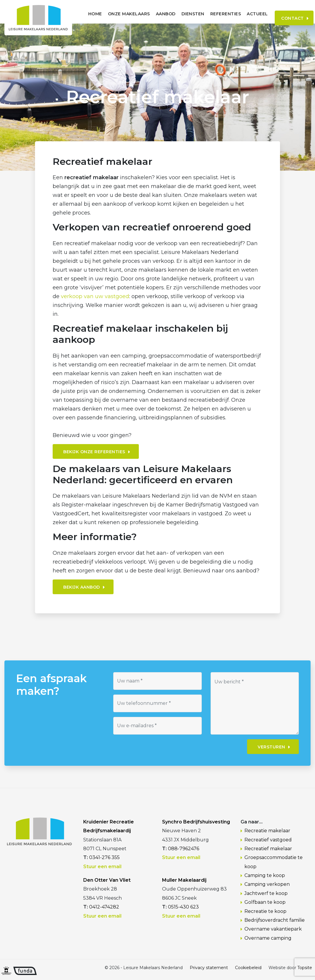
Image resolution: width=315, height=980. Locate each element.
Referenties (215, 14)
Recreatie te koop (265, 911)
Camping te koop (265, 875)
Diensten (182, 14)
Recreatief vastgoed (268, 840)
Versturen (271, 747)
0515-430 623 (183, 907)
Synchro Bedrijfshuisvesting (196, 822)
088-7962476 (184, 849)
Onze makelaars (118, 14)
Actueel (247, 14)
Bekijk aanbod (82, 587)
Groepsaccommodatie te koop (274, 862)
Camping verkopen (267, 884)
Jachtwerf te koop (266, 893)
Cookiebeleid (248, 968)
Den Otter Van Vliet (107, 880)
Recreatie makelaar (267, 831)
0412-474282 (104, 907)
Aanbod (155, 14)
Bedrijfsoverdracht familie (275, 920)
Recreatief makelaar (268, 849)
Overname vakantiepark (273, 929)
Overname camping (268, 938)
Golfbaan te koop (265, 902)
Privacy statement (209, 968)
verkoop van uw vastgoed (95, 296)
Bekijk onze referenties (94, 452)
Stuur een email (102, 867)
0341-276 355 (104, 857)
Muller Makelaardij (184, 880)
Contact (286, 14)
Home (85, 14)
